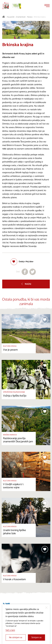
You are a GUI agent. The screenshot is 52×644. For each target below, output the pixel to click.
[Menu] (47, 6)
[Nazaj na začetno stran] (6, 6)
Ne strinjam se (16, 638)
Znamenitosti (21, 17)
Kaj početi (11, 17)
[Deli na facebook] (25, 272)
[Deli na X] (33, 272)
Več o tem (10, 630)
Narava (30, 17)
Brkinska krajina (40, 17)
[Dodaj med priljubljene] (22, 262)
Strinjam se (36, 638)
